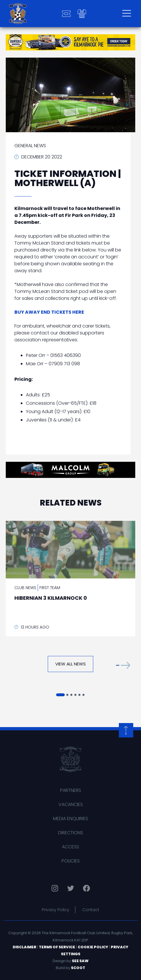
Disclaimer (24, 947)
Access (70, 847)
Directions (71, 833)
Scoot (78, 968)
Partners (71, 790)
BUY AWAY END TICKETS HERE (49, 312)
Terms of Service (57, 947)
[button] (123, 665)
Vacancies (71, 804)
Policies (71, 861)
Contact (91, 910)
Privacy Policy (56, 910)
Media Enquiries (70, 819)
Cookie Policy (93, 947)
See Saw (80, 961)
